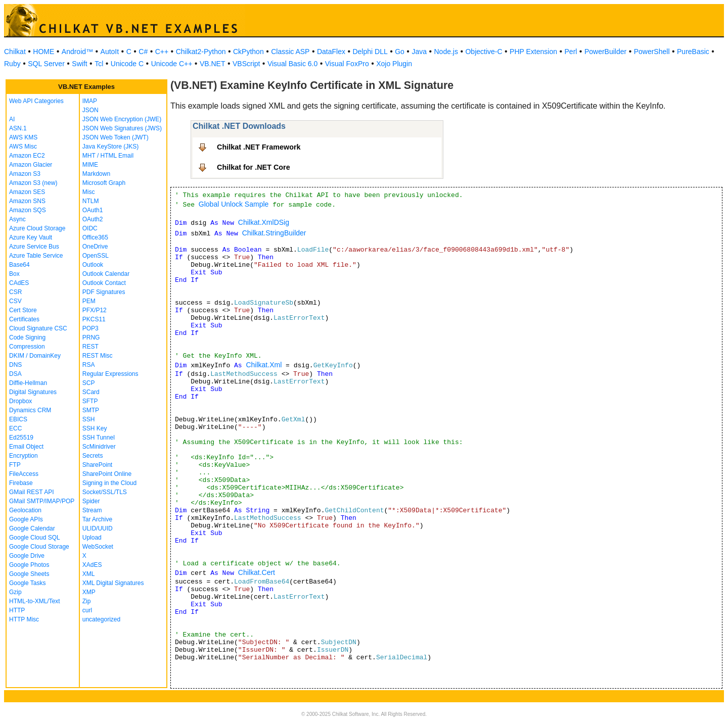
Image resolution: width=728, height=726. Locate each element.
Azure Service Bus (34, 247)
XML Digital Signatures (113, 583)
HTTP (17, 610)
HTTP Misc (24, 619)
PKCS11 (94, 319)
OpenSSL (96, 256)
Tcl (99, 64)
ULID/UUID (98, 528)
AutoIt (110, 52)
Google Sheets (29, 574)
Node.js (446, 52)
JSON (90, 110)
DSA (15, 374)
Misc (89, 192)
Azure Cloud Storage (37, 228)
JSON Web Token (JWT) (116, 137)
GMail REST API (31, 492)
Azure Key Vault (31, 237)
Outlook (93, 265)
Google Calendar (32, 528)
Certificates (24, 319)
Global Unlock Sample (234, 204)
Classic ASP (290, 52)
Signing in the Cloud (109, 483)
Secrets (93, 456)
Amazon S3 (25, 174)
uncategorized (101, 619)
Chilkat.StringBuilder (274, 233)
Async (17, 219)
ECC (15, 428)
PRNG (91, 337)
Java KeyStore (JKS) (110, 147)
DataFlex (331, 52)
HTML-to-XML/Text (35, 601)
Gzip (15, 592)
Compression (27, 347)
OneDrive (95, 247)
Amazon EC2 (27, 156)
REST (90, 347)
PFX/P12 (95, 310)
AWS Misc (23, 147)
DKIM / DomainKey (35, 356)
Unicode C (127, 64)
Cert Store (23, 310)
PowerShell (652, 52)
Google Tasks (28, 583)
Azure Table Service (36, 256)
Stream (92, 510)
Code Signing (27, 337)
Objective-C (484, 52)
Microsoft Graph (104, 183)
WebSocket (98, 547)
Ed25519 (21, 438)
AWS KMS (23, 137)
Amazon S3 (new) (33, 183)
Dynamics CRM (30, 410)
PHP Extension (533, 52)
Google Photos (29, 565)
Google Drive (27, 556)
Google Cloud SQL (35, 538)
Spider (91, 501)
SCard (91, 392)
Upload (92, 538)
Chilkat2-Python (201, 52)
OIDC (90, 228)
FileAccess (24, 474)
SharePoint (97, 465)
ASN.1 (18, 128)
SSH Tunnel (99, 438)
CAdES (19, 283)
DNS (15, 365)
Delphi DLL (370, 52)
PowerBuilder (605, 52)
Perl (571, 52)
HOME (43, 52)
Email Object (26, 447)
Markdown (96, 174)
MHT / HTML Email (108, 156)
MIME (90, 165)
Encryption (24, 456)
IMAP (90, 101)
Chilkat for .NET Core (254, 167)
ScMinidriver (99, 447)
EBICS (18, 419)
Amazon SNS (27, 201)
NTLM (91, 201)
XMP (89, 592)
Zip (87, 601)
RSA (89, 365)
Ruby (12, 64)
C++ (162, 52)
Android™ (77, 52)
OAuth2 (93, 219)
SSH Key (95, 428)
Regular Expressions (110, 374)
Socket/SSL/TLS (105, 492)
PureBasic (693, 52)
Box (14, 274)
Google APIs (26, 519)
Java (419, 52)
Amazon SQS (28, 210)
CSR (15, 292)
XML (89, 574)
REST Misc (98, 356)
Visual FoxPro (347, 64)
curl (87, 610)
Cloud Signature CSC (38, 328)
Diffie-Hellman (28, 383)
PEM (89, 301)
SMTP (91, 410)
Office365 (95, 237)
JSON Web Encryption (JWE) (122, 119)
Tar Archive (97, 519)
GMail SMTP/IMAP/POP (42, 501)
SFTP (90, 401)
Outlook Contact (104, 283)
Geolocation (25, 510)
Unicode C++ (172, 64)
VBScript (246, 64)
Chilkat (15, 52)
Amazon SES (27, 192)
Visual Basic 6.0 (292, 64)
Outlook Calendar (106, 274)
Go (400, 52)
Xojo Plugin (394, 64)
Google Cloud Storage (39, 547)
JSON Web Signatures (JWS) (122, 128)
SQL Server (46, 64)
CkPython (248, 52)
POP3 (90, 328)
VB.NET (213, 64)
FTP (15, 465)
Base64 (19, 265)
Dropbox (20, 401)
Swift (79, 64)
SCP (89, 383)
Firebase (21, 483)
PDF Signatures (104, 292)
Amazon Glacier (31, 165)
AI (12, 119)
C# (143, 52)
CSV (15, 301)
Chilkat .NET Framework (259, 147)
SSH (89, 419)
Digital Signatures (33, 392)
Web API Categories (36, 101)
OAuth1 (93, 210)
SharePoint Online (107, 474)
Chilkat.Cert (257, 572)
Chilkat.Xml (264, 365)
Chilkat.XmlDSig (264, 222)
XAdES (92, 565)
